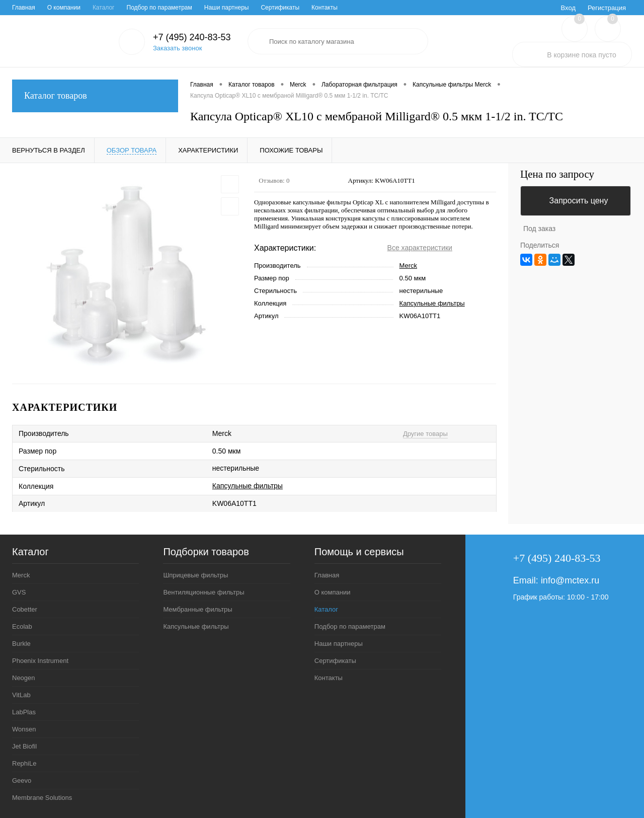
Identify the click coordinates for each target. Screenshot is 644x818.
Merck (408, 266)
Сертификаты (280, 8)
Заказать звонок (177, 48)
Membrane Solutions (42, 798)
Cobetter (25, 609)
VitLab (21, 695)
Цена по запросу (557, 174)
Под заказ (539, 229)
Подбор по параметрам (159, 8)
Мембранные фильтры (197, 609)
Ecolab (22, 626)
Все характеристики (420, 248)
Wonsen (24, 729)
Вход (568, 8)
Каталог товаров (95, 96)
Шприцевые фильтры (195, 575)
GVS (19, 592)
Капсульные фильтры (432, 303)
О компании (64, 8)
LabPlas (24, 712)
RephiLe (24, 763)
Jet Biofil (24, 746)
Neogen (24, 678)
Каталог (104, 8)
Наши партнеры (227, 8)
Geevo (22, 780)
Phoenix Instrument (40, 661)
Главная (24, 8)
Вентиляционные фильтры (204, 592)
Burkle (21, 644)
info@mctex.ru (570, 580)
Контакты (325, 8)
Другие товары (425, 434)
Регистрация (607, 8)
